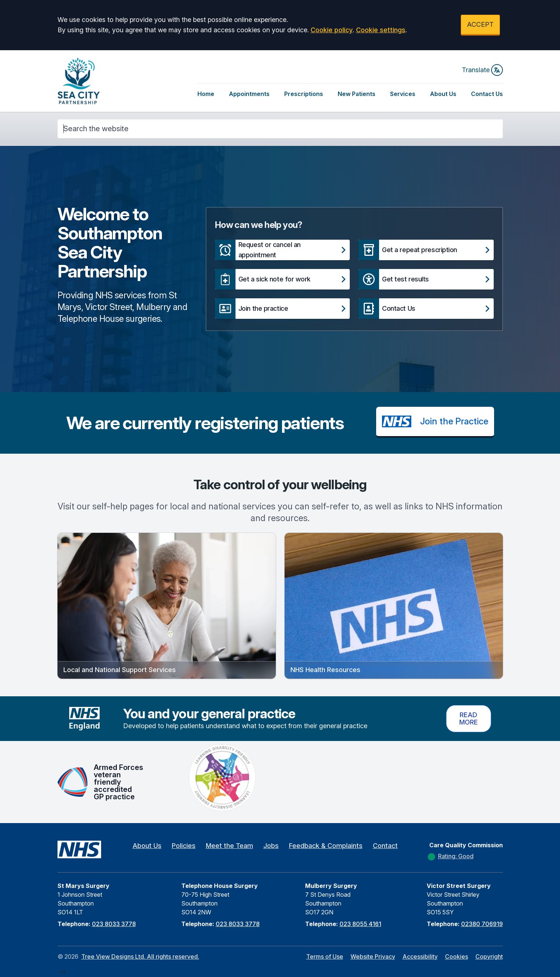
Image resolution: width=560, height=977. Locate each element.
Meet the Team (229, 846)
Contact (385, 846)
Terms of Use (325, 956)
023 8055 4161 (360, 924)
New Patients (357, 94)
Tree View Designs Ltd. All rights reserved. (140, 956)
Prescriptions (304, 94)
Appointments (249, 94)
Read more (469, 718)
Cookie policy (332, 30)
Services (403, 94)
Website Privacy (373, 956)
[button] (282, 250)
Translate (482, 70)
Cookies (457, 956)
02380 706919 (482, 924)
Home (206, 94)
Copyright (489, 956)
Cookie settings (381, 30)
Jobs (271, 846)
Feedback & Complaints (326, 846)
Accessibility (420, 956)
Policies (184, 846)
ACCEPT (480, 24)
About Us (443, 94)
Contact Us (487, 94)
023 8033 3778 (114, 924)
